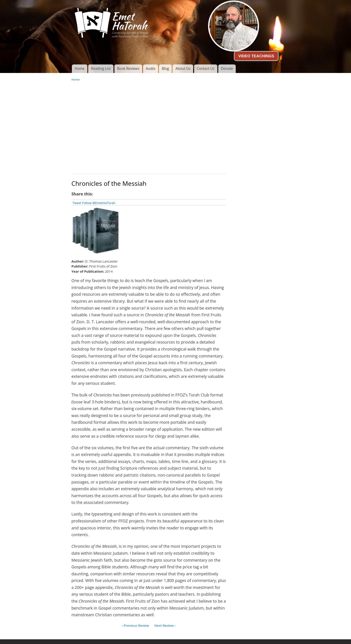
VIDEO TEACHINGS (256, 56)
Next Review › (165, 625)
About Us (183, 68)
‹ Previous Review (135, 625)
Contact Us (206, 68)
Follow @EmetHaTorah (99, 203)
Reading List (101, 68)
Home (79, 68)
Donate (227, 68)
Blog (165, 68)
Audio (151, 68)
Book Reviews (128, 68)
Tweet (77, 203)
